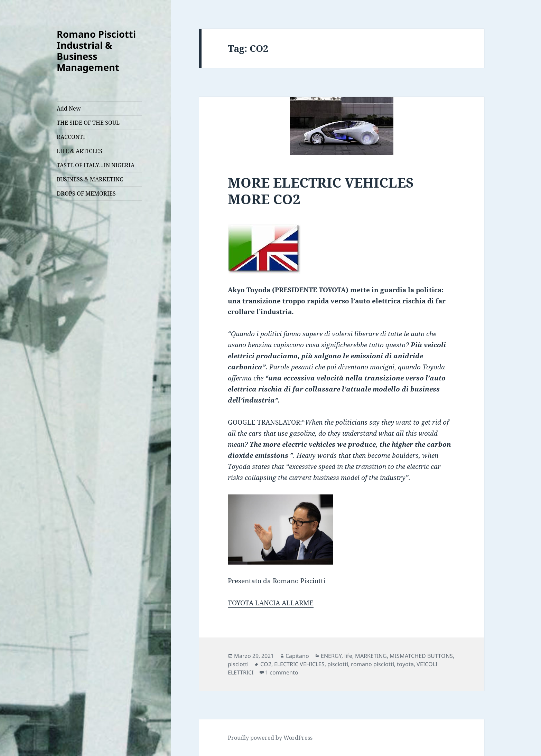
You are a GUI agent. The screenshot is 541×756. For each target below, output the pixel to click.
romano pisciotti (372, 664)
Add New (69, 108)
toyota (405, 664)
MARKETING (371, 656)
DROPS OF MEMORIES (86, 193)
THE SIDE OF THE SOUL (88, 123)
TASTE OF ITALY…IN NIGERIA (96, 165)
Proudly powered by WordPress (270, 738)
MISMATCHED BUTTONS (421, 656)
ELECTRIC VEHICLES (299, 664)
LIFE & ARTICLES (80, 151)
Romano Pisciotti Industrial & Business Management (96, 51)
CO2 (266, 664)
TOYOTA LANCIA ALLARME (271, 603)
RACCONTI (71, 137)
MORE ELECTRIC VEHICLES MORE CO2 (321, 191)
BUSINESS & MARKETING (90, 179)
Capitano (297, 656)
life (348, 656)
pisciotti (238, 664)
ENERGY (331, 656)
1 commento (282, 672)
